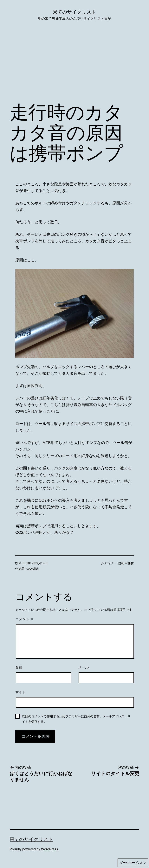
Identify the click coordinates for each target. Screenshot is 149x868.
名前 (19, 667)
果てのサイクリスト (74, 12)
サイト (21, 692)
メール (83, 667)
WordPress (50, 849)
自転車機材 (126, 563)
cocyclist (32, 569)
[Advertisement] (74, 68)
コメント (25, 619)
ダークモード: (133, 863)
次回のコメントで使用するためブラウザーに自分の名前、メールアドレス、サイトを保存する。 (76, 719)
